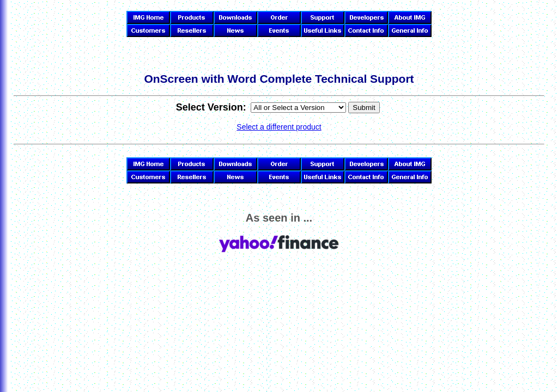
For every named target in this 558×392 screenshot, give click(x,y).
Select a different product (279, 127)
